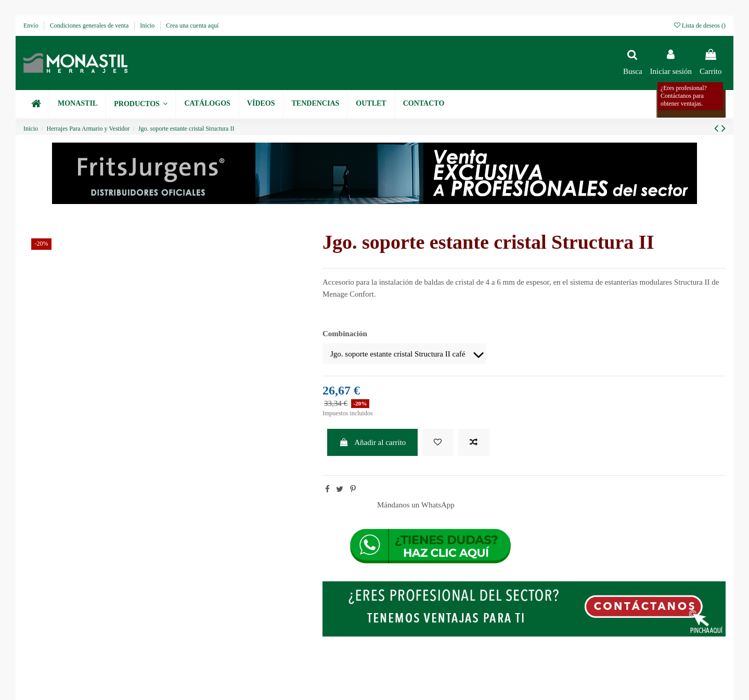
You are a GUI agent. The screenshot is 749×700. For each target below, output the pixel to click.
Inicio (148, 26)
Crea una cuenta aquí (192, 26)
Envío (32, 26)
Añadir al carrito (373, 442)
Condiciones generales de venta (90, 26)
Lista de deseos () (700, 26)
